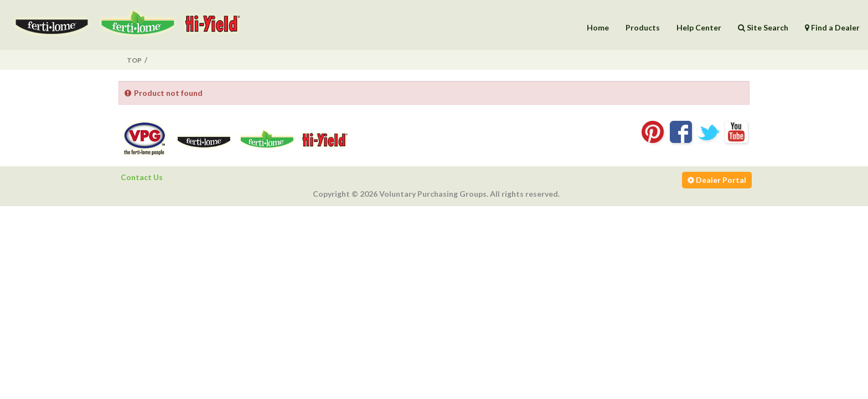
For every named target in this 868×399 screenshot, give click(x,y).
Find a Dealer (832, 27)
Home (598, 27)
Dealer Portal (717, 180)
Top (134, 60)
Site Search (763, 27)
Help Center (699, 27)
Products (643, 27)
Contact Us (142, 177)
